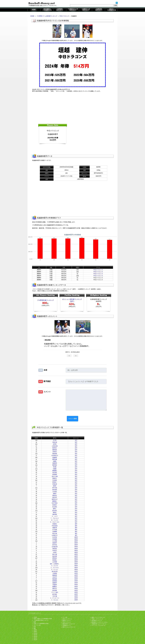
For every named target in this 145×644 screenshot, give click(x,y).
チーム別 (65, 617)
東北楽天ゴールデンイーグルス (99, 622)
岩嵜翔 (55, 444)
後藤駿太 (55, 587)
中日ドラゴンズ (64, 16)
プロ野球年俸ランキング (45, 300)
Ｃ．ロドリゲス (55, 568)
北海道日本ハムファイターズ (99, 624)
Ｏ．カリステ (55, 566)
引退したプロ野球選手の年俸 (111, 10)
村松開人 (55, 560)
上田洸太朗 (55, 446)
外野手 (76, 571)
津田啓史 (55, 549)
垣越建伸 (55, 457)
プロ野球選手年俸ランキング (60, 10)
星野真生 (55, 558)
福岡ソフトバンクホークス (98, 617)
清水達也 (55, 473)
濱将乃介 (55, 589)
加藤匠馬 (55, 528)
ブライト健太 (55, 592)
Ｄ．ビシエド (55, 570)
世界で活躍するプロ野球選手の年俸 (47, 10)
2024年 (35, 635)
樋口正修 (55, 554)
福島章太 (55, 495)
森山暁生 (55, 511)
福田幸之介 (55, 499)
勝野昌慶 (55, 459)
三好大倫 (55, 596)
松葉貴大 (55, 505)
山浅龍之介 (55, 535)
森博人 (55, 509)
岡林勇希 (55, 579)
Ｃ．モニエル (55, 600)
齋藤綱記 (55, 471)
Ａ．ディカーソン (55, 598)
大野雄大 (55, 452)
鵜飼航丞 (55, 575)
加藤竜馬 (55, 463)
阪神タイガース (67, 621)
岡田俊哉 (55, 454)
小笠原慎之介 (55, 456)
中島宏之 (55, 551)
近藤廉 (55, 469)
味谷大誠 (55, 533)
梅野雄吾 (55, 450)
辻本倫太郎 (55, 547)
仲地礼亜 (55, 484)
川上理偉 (55, 541)
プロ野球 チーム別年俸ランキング (47, 16)
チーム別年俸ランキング (86, 10)
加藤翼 (55, 461)
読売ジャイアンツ (67, 619)
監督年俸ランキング (98, 10)
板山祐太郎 (55, 571)
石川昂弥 (55, 537)
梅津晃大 (55, 448)
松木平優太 (55, 503)
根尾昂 (55, 486)
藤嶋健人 (55, 501)
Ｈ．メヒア (55, 516)
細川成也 (55, 594)
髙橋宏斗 (55, 478)
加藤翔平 (55, 583)
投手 (76, 440)
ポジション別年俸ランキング (73, 10)
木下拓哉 (55, 530)
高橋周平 (55, 543)
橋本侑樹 (55, 490)
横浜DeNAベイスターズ (69, 624)
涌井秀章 (55, 514)
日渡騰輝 (55, 532)
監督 (35, 622)
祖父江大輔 (55, 476)
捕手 (76, 524)
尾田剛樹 (55, 581)
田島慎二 (55, 482)
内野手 (76, 537)
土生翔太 (55, 492)
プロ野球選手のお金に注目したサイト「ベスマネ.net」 (34, 10)
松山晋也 (55, 507)
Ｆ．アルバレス (55, 518)
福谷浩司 (55, 497)
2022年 (35, 638)
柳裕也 (55, 513)
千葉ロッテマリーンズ (97, 619)
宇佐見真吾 (55, 526)
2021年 (35, 640)
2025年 (35, 633)
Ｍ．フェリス (55, 520)
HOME (32, 16)
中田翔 (55, 552)
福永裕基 (55, 556)
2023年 (35, 636)
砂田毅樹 (55, 475)
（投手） (72, 301)
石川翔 (55, 440)
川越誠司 (55, 585)
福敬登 (55, 494)
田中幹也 (55, 545)
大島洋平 (55, 577)
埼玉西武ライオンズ (97, 621)
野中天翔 (55, 488)
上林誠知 (55, 573)
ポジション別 (37, 625)
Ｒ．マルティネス (55, 522)
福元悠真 (55, 590)
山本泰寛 (55, 562)
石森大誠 (55, 442)
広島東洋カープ (67, 625)
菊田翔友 (55, 465)
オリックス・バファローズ (98, 625)
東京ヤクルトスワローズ (69, 627)
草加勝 (55, 467)
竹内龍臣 (55, 480)
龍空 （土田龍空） (55, 564)
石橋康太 (55, 524)
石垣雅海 (55, 539)
